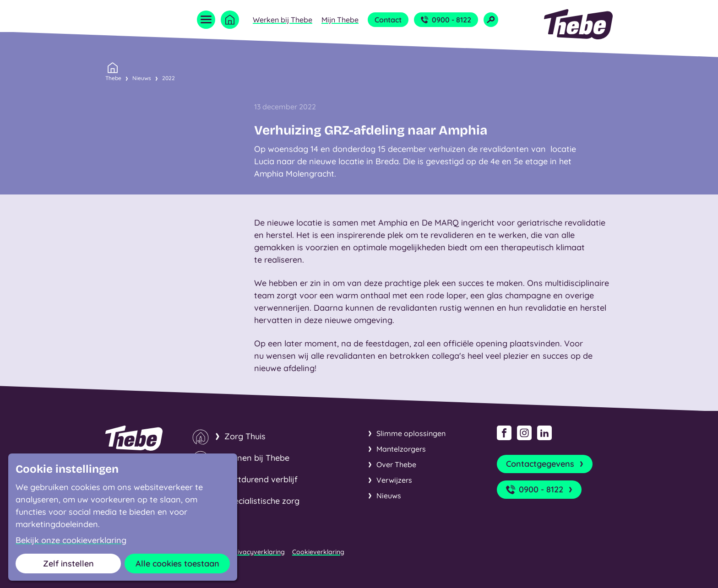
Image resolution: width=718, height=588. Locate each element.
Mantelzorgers (401, 449)
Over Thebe (396, 464)
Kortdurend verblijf (261, 479)
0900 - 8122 (446, 20)
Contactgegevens (546, 464)
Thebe (113, 77)
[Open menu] (206, 20)
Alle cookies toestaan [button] (177, 564)
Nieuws (142, 78)
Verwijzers (394, 480)
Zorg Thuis (245, 436)
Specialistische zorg (262, 501)
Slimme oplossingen (411, 433)
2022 (169, 78)
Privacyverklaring (258, 552)
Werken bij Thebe (283, 20)
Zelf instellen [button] (68, 564)
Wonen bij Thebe (257, 458)
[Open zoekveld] (491, 20)
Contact (388, 20)
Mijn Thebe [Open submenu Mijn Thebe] (340, 20)
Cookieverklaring (318, 552)
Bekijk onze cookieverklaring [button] (71, 540)
